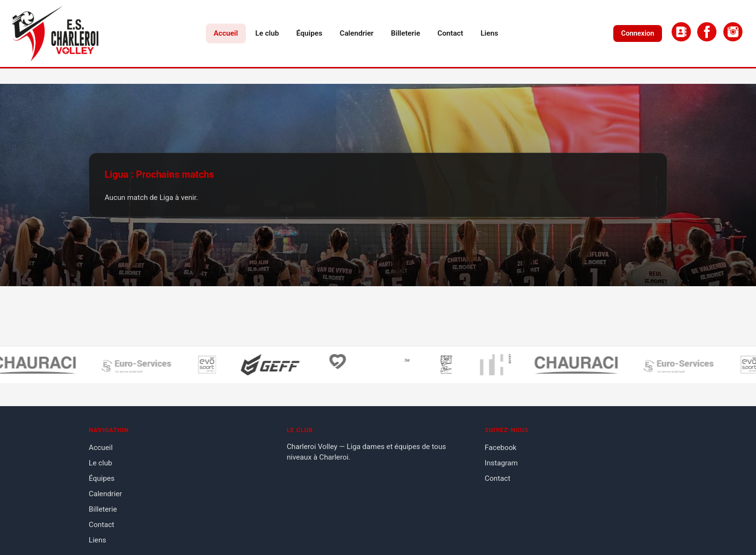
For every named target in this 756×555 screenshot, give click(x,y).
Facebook (500, 448)
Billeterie (406, 33)
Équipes (310, 33)
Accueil (226, 33)
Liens (490, 33)
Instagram (501, 463)
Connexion (638, 33)
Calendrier (357, 33)
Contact (450, 33)
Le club (267, 33)
